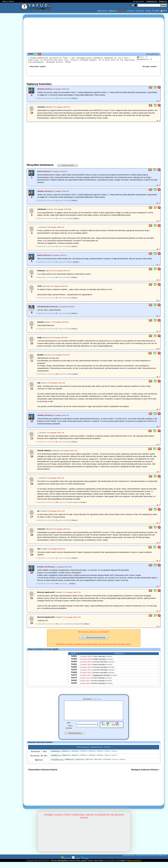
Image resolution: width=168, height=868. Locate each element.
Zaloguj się (163, 1)
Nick (69, 728)
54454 (74, 665)
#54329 (92, 761)
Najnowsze (102, 11)
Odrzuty (122, 11)
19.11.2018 (150, 54)
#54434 (115, 757)
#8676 (89, 765)
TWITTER (76, 864)
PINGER (85, 864)
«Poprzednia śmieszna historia (43, 775)
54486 (74, 662)
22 (144, 59)
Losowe (130, 11)
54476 (74, 675)
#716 (115, 765)
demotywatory (63, 866)
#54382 (100, 761)
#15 (57, 504)
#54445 (56, 757)
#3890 (69, 765)
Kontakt (156, 11)
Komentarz (92, 701)
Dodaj (148, 11)
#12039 (57, 765)
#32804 (122, 765)
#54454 (108, 757)
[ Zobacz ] (74, 100)
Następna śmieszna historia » (145, 775)
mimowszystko (43, 308)
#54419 (75, 757)
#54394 (108, 761)
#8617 (98, 765)
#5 (56, 279)
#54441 (84, 761)
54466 (74, 672)
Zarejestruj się (152, 1)
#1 (56, 100)
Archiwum (140, 11)
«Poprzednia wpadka (37, 68)
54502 (74, 659)
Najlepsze (113, 11)
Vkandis (40, 91)
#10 (57, 376)
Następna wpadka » (150, 68)
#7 (56, 331)
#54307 (56, 761)
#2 (56, 220)
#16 (57, 585)
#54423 (92, 757)
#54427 (66, 757)
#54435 (100, 757)
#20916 (80, 765)
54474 (74, 684)
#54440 (84, 757)
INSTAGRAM (66, 864)
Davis (39, 173)
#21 (57, 626)
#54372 (115, 761)
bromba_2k (42, 569)
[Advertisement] (10, 434)
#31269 (107, 765)
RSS (164, 11)
